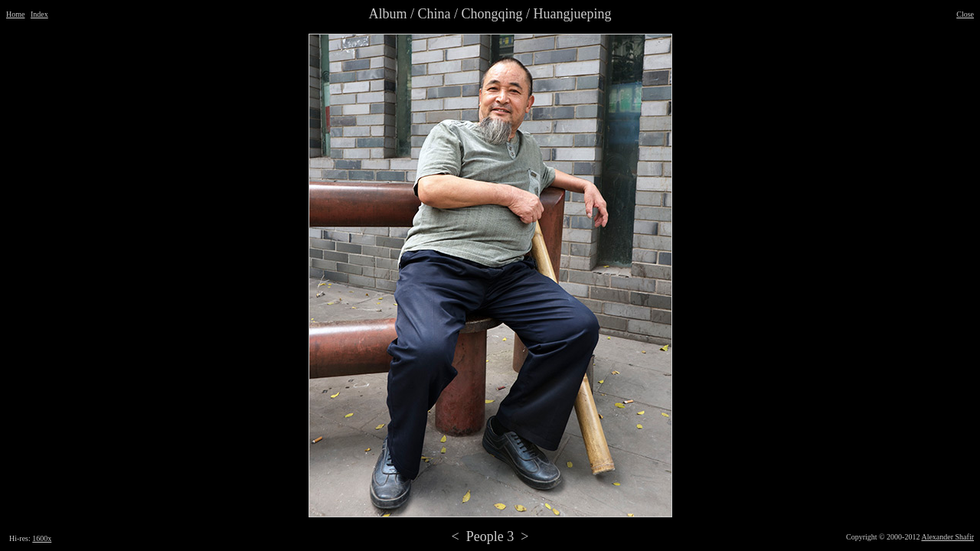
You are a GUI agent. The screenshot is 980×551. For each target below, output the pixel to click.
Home (15, 14)
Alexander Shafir (947, 537)
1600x (42, 538)
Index (39, 14)
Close (965, 14)
